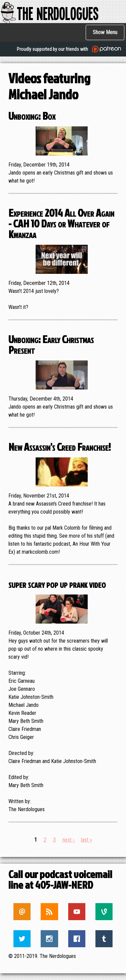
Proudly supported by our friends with (70, 49)
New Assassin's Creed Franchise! (60, 447)
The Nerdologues (49, 13)
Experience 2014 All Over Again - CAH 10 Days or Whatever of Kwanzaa (61, 223)
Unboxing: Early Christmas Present (51, 344)
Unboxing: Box (32, 116)
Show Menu (105, 32)
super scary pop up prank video (57, 584)
